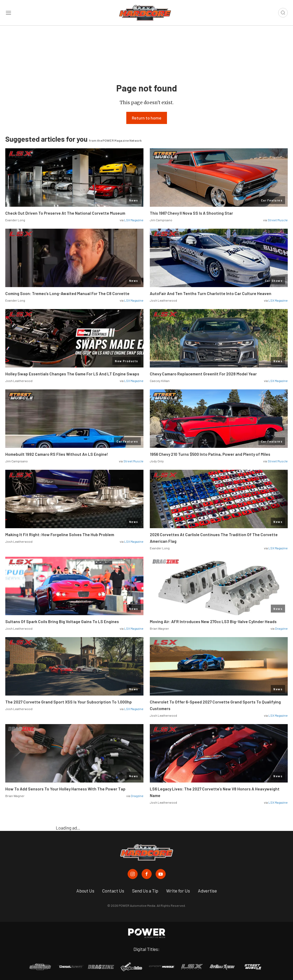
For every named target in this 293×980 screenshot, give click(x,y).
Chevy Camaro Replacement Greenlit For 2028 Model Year (203, 374)
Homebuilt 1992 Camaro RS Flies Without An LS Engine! (57, 454)
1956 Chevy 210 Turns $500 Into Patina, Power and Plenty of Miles (210, 454)
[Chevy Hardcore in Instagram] (133, 874)
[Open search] (283, 13)
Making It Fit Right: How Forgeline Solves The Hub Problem (60, 535)
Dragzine (281, 628)
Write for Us (178, 891)
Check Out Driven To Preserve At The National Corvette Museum (65, 213)
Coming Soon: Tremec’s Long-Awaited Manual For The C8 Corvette (67, 293)
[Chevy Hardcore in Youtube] (161, 874)
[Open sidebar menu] (8, 13)
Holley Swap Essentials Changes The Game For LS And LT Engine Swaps (72, 374)
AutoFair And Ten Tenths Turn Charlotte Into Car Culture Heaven (211, 293)
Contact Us (113, 891)
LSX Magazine (134, 220)
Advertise (207, 891)
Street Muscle (278, 220)
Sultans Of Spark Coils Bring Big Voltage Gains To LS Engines (62, 622)
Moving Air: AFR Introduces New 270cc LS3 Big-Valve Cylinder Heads (213, 622)
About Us (85, 891)
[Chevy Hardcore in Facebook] (147, 874)
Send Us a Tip (145, 891)
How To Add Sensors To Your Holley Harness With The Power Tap (65, 789)
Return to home (147, 118)
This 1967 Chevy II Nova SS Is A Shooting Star (191, 213)
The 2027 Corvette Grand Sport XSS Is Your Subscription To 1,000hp (69, 702)
